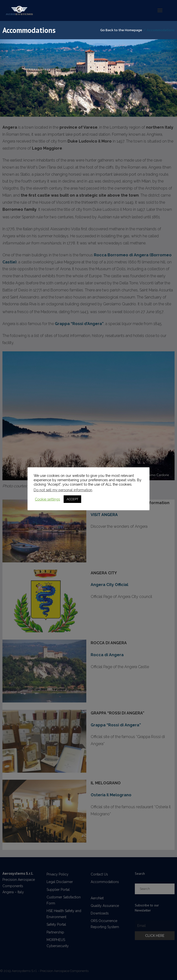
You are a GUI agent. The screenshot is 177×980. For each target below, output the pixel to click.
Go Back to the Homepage (121, 30)
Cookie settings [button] (47, 499)
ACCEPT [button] (72, 499)
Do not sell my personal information (63, 490)
